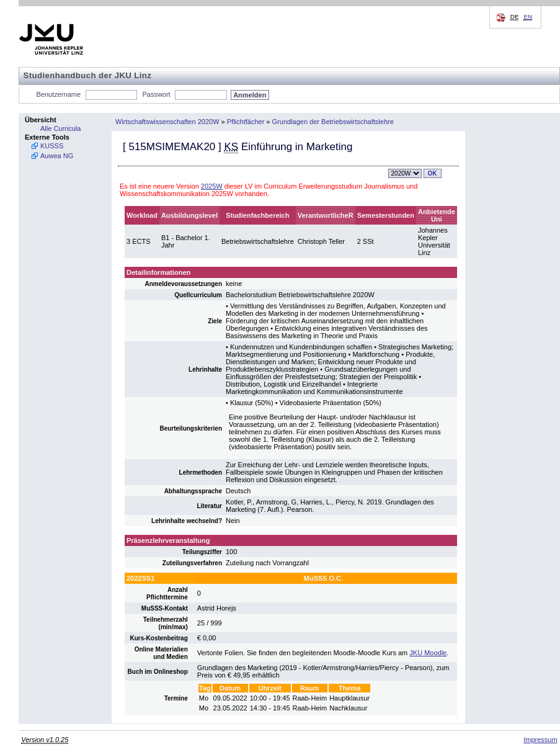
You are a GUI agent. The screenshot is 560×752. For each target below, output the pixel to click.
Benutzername (59, 94)
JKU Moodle (428, 653)
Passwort (156, 94)
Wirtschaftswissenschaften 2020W (167, 122)
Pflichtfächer (246, 122)
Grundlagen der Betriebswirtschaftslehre (333, 122)
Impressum (540, 740)
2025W (212, 186)
